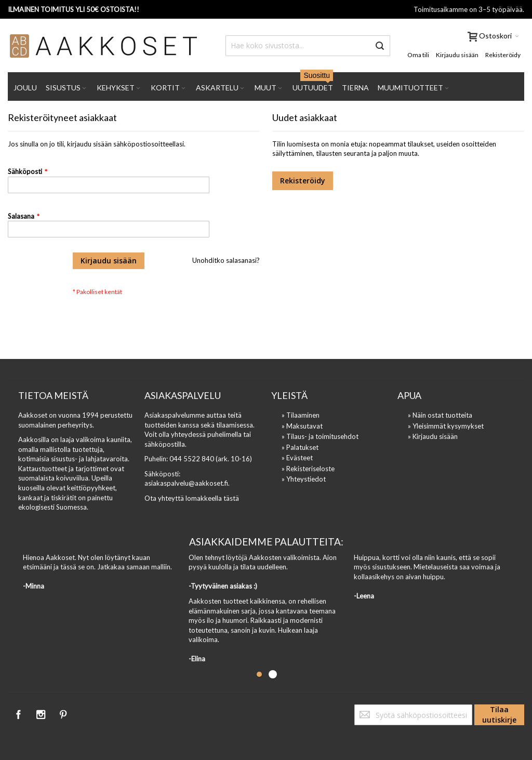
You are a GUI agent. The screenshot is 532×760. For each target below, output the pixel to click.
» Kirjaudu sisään (433, 436)
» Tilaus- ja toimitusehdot (320, 436)
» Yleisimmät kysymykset (446, 426)
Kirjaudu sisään (457, 55)
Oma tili (418, 55)
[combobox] (308, 46)
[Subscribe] (499, 715)
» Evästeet (297, 458)
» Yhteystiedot (304, 479)
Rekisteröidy (503, 55)
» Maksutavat (302, 426)
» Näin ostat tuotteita (440, 415)
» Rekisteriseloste (308, 469)
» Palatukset (300, 447)
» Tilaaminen (301, 415)
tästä (231, 498)
